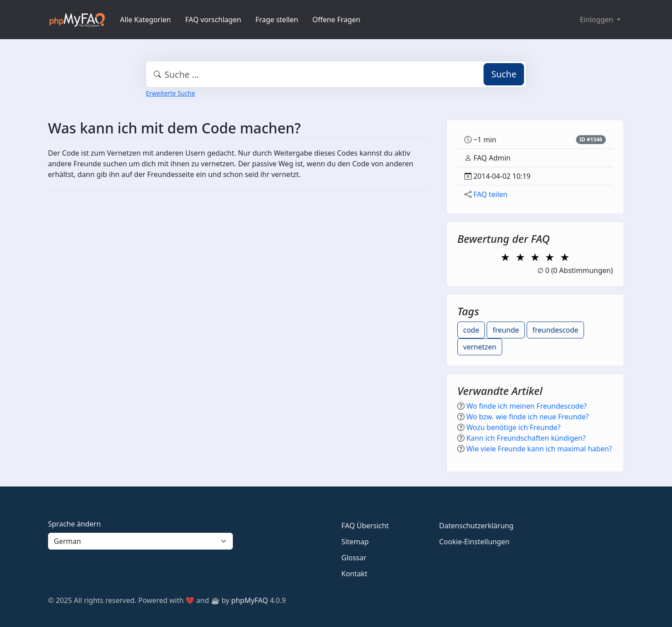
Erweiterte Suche (170, 93)
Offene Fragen (336, 20)
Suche (504, 74)
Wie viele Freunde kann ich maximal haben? (539, 449)
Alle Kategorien (146, 20)
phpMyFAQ (250, 600)
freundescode (555, 330)
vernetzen (480, 347)
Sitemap (355, 542)
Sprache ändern (74, 524)
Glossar (354, 558)
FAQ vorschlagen (213, 20)
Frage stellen (277, 20)
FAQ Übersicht (365, 526)
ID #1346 (591, 139)
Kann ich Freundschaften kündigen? (526, 438)
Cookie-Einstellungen (474, 542)
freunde (506, 330)
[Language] (140, 541)
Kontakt (354, 574)
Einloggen (597, 20)
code (471, 330)
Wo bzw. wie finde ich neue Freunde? (527, 417)
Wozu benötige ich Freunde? (513, 427)
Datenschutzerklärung (476, 526)
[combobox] (336, 74)
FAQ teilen (490, 194)
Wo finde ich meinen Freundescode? (526, 406)
